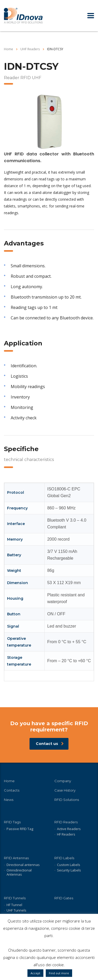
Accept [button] (35, 973)
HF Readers (66, 834)
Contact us (50, 744)
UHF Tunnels (16, 910)
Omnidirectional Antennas (19, 872)
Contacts (12, 790)
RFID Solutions (67, 800)
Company (63, 781)
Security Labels (69, 870)
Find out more (59, 973)
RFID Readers (66, 822)
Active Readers (69, 829)
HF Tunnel (14, 905)
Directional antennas (23, 865)
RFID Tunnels (15, 898)
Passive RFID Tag (20, 829)
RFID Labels (64, 858)
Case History (65, 790)
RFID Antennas (16, 858)
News (9, 800)
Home (8, 49)
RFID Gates (64, 898)
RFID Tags (12, 822)
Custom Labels (69, 865)
